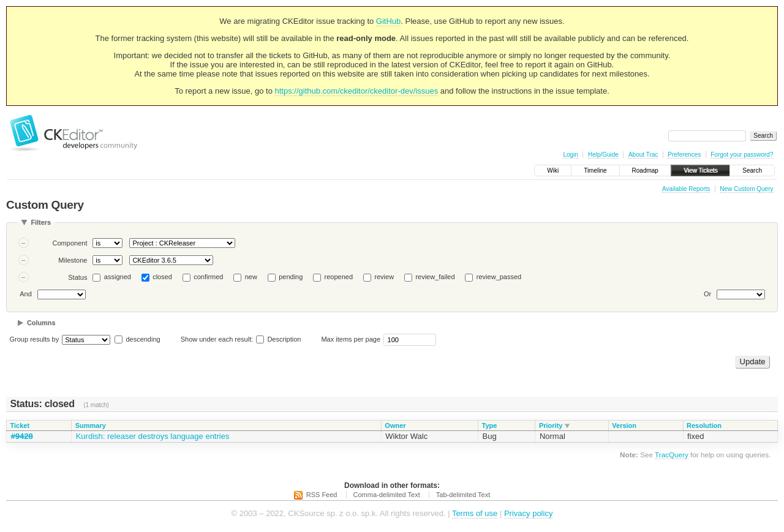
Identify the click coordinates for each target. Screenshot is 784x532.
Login (570, 155)
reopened (339, 277)
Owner (395, 425)
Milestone (73, 260)
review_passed (499, 277)
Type (490, 425)
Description (278, 339)
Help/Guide (603, 155)
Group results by (35, 339)
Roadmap (645, 170)
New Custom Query (746, 189)
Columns (41, 323)
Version (624, 425)
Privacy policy (528, 513)
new (251, 277)
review (384, 277)
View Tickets (700, 170)
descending (143, 339)
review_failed (435, 277)
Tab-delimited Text (463, 495)
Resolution (704, 425)
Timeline (595, 170)
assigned (118, 277)
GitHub (388, 21)
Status (77, 277)
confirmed (208, 277)
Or (707, 294)
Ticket (20, 425)
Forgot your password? (742, 155)
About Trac (643, 155)
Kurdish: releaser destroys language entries (153, 436)
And (26, 294)
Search (752, 170)
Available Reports (686, 189)
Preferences (684, 155)
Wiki (553, 170)
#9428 (22, 436)
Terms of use (475, 513)
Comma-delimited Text (387, 495)
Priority (551, 425)
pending (291, 277)
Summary (91, 425)
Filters (41, 222)
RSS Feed (322, 495)
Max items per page (351, 339)
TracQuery (672, 455)
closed (162, 277)
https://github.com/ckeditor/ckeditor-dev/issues (357, 91)
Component (70, 243)
